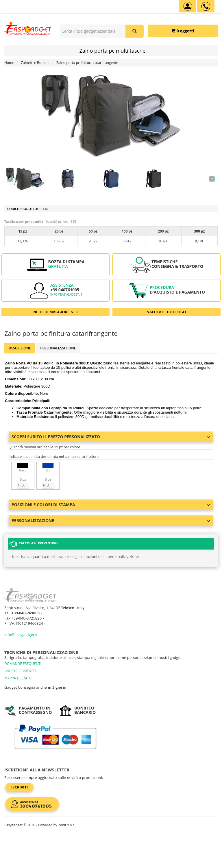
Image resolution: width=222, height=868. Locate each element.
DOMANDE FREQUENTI (23, 664)
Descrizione (20, 348)
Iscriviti (20, 787)
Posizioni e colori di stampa (111, 505)
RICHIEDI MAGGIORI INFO (56, 312)
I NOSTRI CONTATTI (20, 671)
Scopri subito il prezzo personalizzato (111, 437)
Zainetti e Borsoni (35, 63)
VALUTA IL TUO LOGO (167, 312)
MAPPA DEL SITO (18, 678)
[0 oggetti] (183, 31)
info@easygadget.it (66, 294)
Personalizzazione (58, 348)
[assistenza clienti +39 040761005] (206, 6)
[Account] (188, 6)
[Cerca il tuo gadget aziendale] (135, 31)
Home (9, 63)
